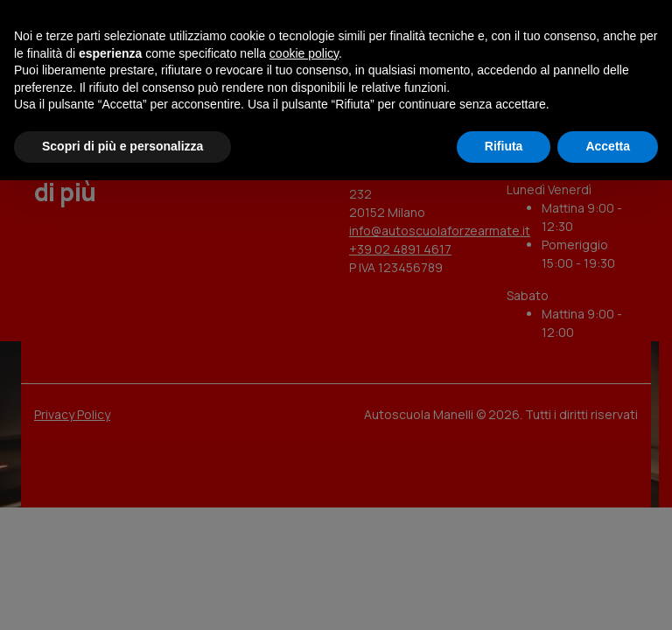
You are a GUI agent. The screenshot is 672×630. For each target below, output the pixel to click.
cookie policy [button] (304, 53)
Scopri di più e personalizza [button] (122, 146)
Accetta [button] (608, 146)
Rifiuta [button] (504, 146)
